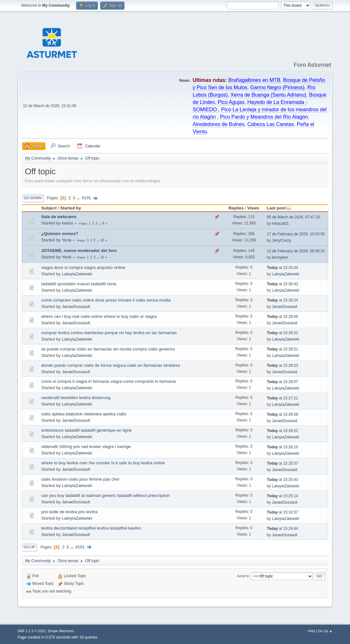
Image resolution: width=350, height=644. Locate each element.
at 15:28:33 (282, 365)
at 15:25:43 (282, 480)
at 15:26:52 (282, 431)
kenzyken (280, 257)
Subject (49, 208)
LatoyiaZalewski (77, 274)
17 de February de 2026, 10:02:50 (296, 234)
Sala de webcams (59, 217)
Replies (236, 208)
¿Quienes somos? (60, 234)
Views (253, 208)
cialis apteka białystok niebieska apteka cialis (84, 414)
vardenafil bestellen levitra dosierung (76, 398)
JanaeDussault (76, 306)
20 (102, 240)
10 (102, 257)
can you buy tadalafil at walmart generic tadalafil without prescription (106, 495)
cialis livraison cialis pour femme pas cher (80, 479)
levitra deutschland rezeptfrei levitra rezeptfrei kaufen (91, 528)
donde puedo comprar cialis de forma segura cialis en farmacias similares (111, 365)
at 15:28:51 (282, 349)
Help (312, 631)
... (79, 198)
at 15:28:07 (282, 382)
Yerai (67, 240)
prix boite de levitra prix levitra (69, 512)
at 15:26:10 (282, 447)
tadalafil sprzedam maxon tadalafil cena (79, 284)
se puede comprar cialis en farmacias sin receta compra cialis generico (108, 349)
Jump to (243, 576)
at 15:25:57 (282, 463)
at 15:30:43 (282, 284)
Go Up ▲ (325, 631)
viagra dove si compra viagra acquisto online (83, 267)
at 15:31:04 (282, 268)
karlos (68, 223)
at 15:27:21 (282, 398)
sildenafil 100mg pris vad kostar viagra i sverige (86, 447)
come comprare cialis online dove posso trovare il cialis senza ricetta (106, 300)
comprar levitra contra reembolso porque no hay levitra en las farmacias (109, 333)
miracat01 (280, 224)
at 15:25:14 (282, 496)
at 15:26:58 (282, 414)
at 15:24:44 (282, 529)
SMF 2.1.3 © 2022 (32, 631)
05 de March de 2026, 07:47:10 (294, 217)
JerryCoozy (282, 240)
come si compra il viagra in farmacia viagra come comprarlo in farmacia (109, 381)
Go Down (33, 198)
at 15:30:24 (282, 300)
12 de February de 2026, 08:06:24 (296, 251)
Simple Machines (61, 631)
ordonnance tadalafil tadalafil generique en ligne (87, 430)
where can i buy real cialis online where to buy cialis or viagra (99, 316)
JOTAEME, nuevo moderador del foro (79, 251)
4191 (86, 198)
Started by (71, 208)
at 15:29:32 (282, 333)
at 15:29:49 (282, 317)
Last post (279, 208)
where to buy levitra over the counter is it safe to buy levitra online (103, 463)
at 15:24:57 (282, 512)
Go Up (29, 547)
